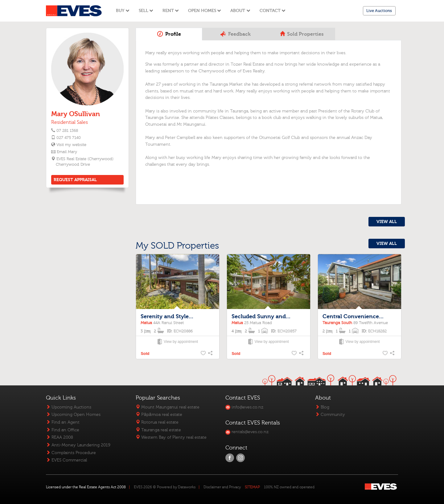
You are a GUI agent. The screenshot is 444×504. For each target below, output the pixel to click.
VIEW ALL (387, 222)
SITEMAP (252, 487)
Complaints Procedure (71, 453)
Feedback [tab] (235, 34)
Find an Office (63, 430)
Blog (322, 407)
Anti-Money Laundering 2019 (78, 445)
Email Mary (67, 152)
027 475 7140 (69, 138)
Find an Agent (63, 422)
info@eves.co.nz (244, 407)
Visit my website (71, 145)
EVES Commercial (66, 460)
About (240, 11)
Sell (146, 11)
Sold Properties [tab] (302, 34)
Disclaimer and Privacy (222, 487)
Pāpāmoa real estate (159, 415)
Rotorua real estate (157, 422)
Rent (171, 11)
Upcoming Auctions (69, 407)
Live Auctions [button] (379, 11)
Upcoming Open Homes (73, 415)
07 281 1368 (67, 131)
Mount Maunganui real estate (168, 407)
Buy (123, 11)
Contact (273, 11)
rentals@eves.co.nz (247, 432)
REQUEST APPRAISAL (75, 180)
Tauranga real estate (158, 430)
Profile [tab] (169, 34)
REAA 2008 (60, 437)
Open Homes (205, 11)
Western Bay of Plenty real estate (171, 437)
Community (330, 415)
